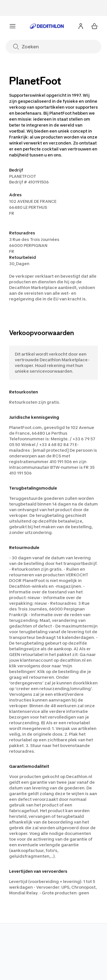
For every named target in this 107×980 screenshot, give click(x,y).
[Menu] (13, 26)
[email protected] (51, 450)
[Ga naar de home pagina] (47, 26)
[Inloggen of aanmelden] (81, 26)
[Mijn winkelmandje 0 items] (94, 26)
